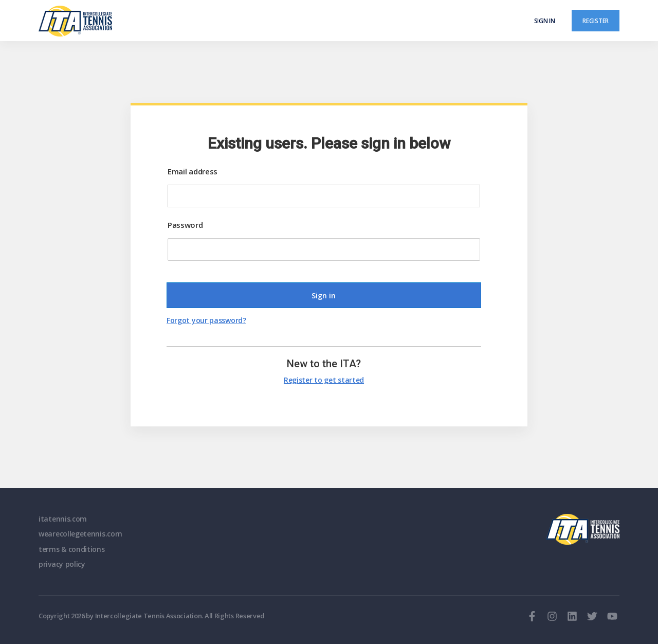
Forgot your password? (206, 320)
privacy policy (62, 564)
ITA (583, 529)
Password (185, 225)
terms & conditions (72, 549)
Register (596, 21)
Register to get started (324, 380)
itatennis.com (63, 519)
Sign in (545, 21)
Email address (193, 171)
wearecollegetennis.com (80, 534)
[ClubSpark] (184, 21)
